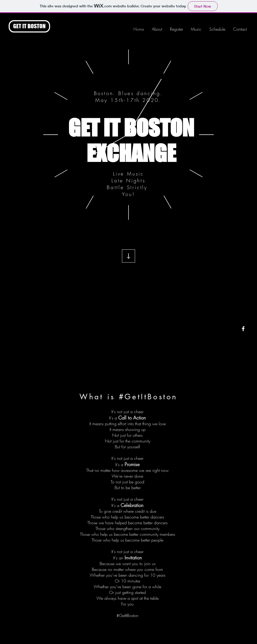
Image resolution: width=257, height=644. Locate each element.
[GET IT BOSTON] (29, 26)
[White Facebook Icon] (243, 329)
